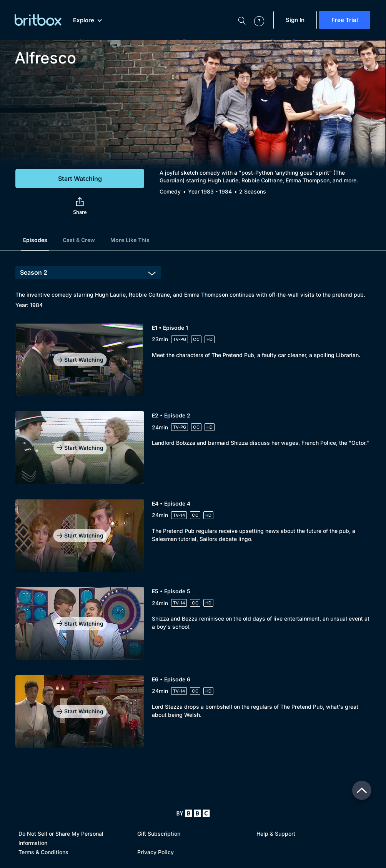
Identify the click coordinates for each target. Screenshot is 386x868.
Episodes (35, 240)
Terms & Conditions (43, 852)
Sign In (295, 20)
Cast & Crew (79, 240)
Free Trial (345, 20)
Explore (87, 20)
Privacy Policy (156, 852)
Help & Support (276, 834)
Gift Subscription (159, 834)
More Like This (130, 240)
